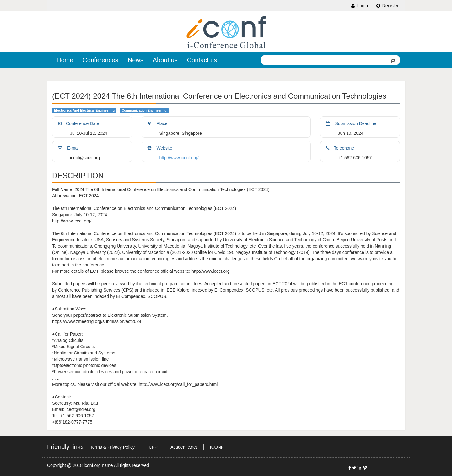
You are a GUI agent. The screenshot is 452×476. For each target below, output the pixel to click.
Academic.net (184, 447)
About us (165, 60)
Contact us (202, 60)
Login (359, 6)
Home (65, 60)
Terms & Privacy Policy (112, 447)
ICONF (217, 447)
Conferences (100, 60)
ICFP (153, 447)
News (136, 60)
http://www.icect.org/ (179, 158)
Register (387, 6)
